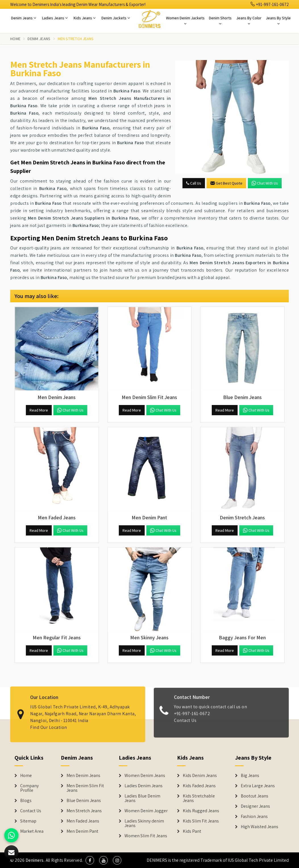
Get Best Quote (226, 183)
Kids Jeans (85, 18)
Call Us (194, 183)
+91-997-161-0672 (270, 4)
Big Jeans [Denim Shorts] (250, 776)
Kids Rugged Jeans (201, 811)
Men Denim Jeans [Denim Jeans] (83, 776)
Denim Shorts (220, 20)
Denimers (35, 860)
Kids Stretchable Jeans (199, 798)
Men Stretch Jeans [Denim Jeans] (84, 811)
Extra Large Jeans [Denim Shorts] (258, 786)
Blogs (26, 801)
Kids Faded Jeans (199, 786)
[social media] (90, 860)
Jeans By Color (249, 20)
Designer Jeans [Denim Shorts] (255, 806)
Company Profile (29, 788)
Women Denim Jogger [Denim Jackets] (146, 811)
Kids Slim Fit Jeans (201, 821)
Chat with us (265, 183)
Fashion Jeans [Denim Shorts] (254, 817)
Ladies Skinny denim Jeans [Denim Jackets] (144, 823)
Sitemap (28, 821)
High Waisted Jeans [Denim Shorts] (259, 827)
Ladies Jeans (55, 18)
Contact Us (31, 811)
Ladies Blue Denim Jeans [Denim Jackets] (142, 798)
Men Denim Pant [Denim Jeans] (82, 831)
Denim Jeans (24, 18)
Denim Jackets (116, 18)
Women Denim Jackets (185, 20)
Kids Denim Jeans (200, 776)
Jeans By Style (278, 20)
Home (15, 39)
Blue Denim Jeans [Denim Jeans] (84, 801)
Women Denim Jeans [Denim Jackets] (145, 776)
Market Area (32, 831)
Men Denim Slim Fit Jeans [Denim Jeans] (85, 788)
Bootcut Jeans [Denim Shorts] (255, 796)
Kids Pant (192, 831)
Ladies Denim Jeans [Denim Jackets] (144, 786)
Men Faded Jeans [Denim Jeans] (83, 821)
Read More (39, 410)
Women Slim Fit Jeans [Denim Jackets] (146, 836)
